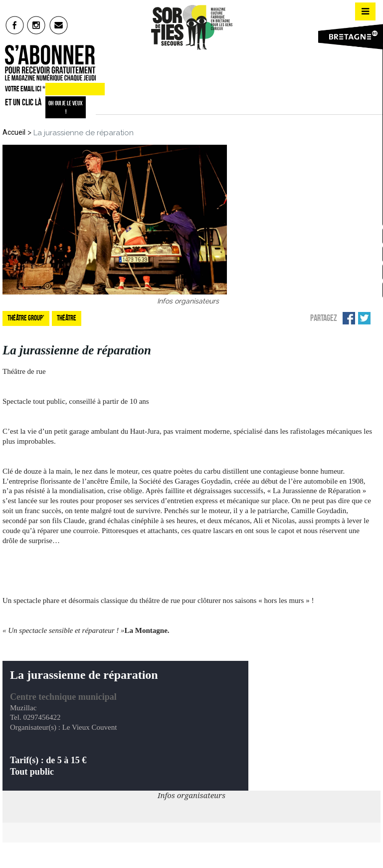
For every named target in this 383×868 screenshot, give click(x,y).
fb (15, 25)
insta (37, 25)
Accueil (14, 132)
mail (59, 25)
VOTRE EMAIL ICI (25, 89)
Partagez (324, 318)
